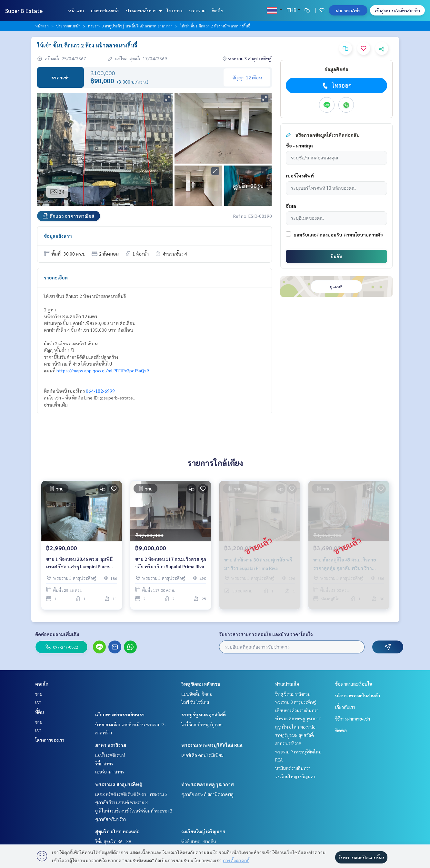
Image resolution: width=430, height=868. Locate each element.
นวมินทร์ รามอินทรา (293, 768)
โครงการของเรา (50, 740)
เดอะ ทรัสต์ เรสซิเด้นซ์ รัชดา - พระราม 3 (131, 794)
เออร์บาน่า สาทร (110, 772)
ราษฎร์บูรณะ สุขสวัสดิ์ (204, 714)
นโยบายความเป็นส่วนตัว (358, 695)
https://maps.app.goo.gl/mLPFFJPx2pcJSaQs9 (103, 370)
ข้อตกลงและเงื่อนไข (354, 684)
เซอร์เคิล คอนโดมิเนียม (202, 755)
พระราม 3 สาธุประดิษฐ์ (119, 784)
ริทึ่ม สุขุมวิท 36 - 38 (113, 841)
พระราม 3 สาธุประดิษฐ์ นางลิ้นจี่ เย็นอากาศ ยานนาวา (130, 26)
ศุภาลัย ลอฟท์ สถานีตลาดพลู (207, 794)
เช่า (38, 702)
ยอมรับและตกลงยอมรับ (318, 235)
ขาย (39, 694)
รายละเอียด (56, 278)
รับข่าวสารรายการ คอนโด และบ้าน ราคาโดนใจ (266, 634)
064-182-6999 (100, 391)
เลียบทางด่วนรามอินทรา (120, 714)
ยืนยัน (336, 256)
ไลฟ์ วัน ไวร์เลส (195, 702)
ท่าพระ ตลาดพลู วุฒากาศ (208, 784)
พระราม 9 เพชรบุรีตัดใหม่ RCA (212, 745)
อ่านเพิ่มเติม (56, 405)
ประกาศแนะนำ (105, 10)
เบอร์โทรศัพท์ (300, 176)
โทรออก (336, 86)
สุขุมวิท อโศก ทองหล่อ (117, 831)
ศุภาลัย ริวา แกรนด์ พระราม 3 (121, 802)
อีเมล (291, 206)
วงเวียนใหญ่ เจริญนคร (203, 831)
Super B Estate (24, 10)
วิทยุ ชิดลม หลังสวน (201, 684)
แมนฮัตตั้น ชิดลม (197, 694)
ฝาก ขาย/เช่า (348, 10)
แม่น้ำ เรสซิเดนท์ (110, 755)
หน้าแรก (76, 10)
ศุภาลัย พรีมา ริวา (110, 819)
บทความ (197, 10)
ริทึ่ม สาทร (104, 763)
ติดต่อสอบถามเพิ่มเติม (57, 634)
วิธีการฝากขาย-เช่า (353, 719)
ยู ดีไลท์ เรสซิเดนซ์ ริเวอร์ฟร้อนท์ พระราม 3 (134, 811)
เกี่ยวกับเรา (345, 707)
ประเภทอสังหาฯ (143, 10)
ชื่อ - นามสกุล (299, 146)
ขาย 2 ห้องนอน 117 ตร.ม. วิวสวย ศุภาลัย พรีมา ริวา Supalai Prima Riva (171, 565)
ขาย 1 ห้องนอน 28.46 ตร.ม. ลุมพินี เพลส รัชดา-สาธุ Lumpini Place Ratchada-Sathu (79, 565)
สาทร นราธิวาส (111, 745)
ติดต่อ (218, 10)
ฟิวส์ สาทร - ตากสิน (199, 841)
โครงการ (175, 10)
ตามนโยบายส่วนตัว (363, 235)
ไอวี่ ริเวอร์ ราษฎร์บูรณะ (202, 724)
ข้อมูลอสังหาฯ (58, 236)
